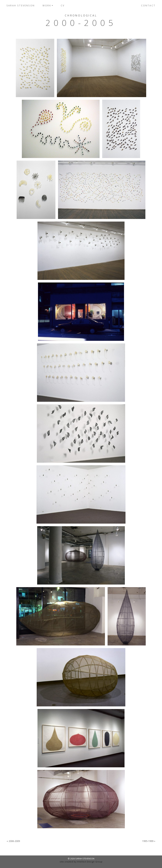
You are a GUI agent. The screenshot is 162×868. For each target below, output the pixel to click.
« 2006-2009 (13, 841)
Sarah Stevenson (21, 5)
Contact (148, 5)
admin (81, 865)
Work (47, 5)
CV (63, 5)
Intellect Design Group (90, 862)
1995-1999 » (149, 841)
